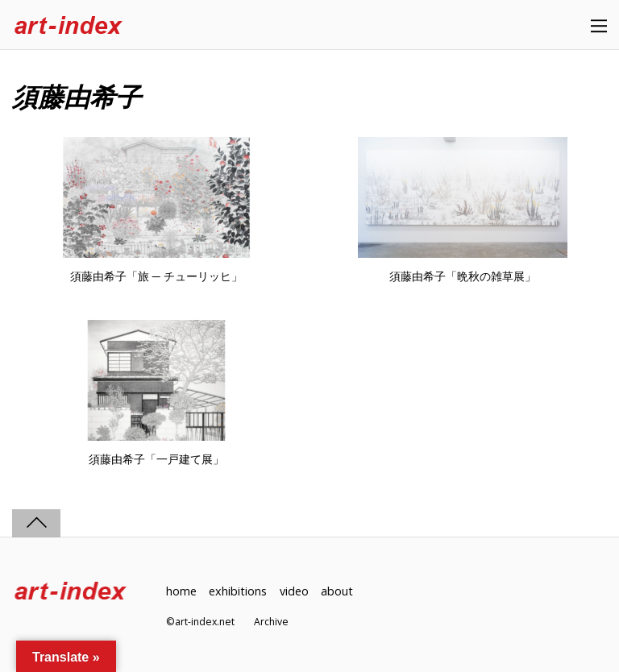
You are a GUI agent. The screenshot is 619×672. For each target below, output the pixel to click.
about (337, 591)
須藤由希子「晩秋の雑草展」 (463, 276)
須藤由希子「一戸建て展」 (156, 459)
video (294, 591)
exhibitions (238, 591)
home (181, 591)
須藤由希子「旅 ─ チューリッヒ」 (156, 276)
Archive (271, 622)
